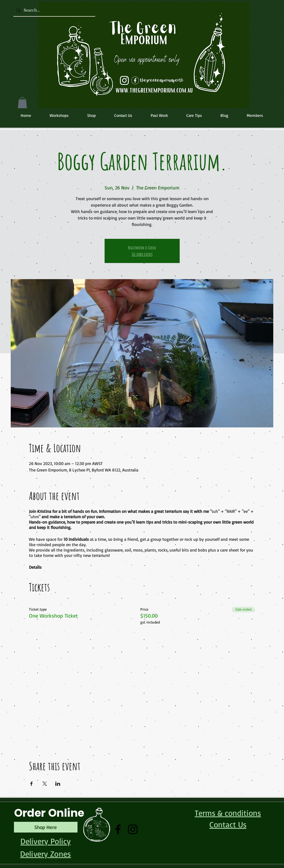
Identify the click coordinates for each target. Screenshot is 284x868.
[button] (22, 103)
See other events (142, 254)
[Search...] (54, 10)
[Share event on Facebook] (32, 784)
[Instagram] (133, 829)
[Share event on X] (45, 784)
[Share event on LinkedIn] (58, 784)
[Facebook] (118, 829)
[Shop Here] (46, 827)
